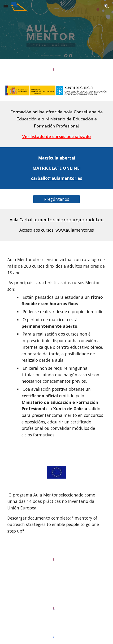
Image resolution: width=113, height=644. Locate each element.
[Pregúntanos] (57, 199)
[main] (57, 124)
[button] (6, 6)
